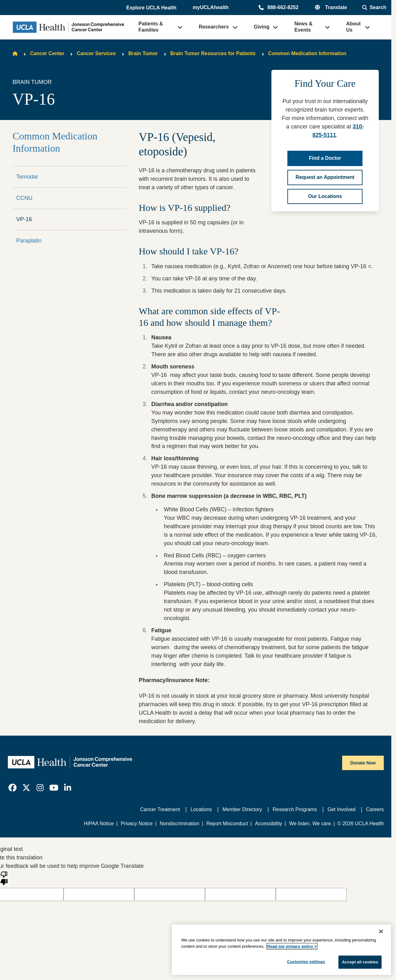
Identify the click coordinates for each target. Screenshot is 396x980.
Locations (201, 809)
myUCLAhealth (211, 7)
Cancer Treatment (160, 809)
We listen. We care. (311, 824)
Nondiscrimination (180, 824)
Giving (262, 27)
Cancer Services (96, 53)
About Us (353, 27)
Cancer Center (47, 53)
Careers (375, 809)
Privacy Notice (137, 824)
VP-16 (24, 219)
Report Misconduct (227, 824)
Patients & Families (151, 27)
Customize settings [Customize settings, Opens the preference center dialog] (306, 962)
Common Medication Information (307, 53)
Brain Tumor (143, 53)
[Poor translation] (4, 878)
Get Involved (341, 809)
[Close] (381, 931)
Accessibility (269, 824)
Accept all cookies (360, 962)
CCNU (24, 198)
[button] (152, 8)
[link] (13, 788)
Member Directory (242, 809)
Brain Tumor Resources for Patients (213, 53)
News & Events (303, 27)
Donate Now (363, 763)
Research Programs (295, 809)
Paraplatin (29, 241)
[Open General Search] (374, 8)
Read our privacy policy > (292, 946)
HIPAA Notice (99, 824)
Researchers (214, 27)
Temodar (27, 177)
